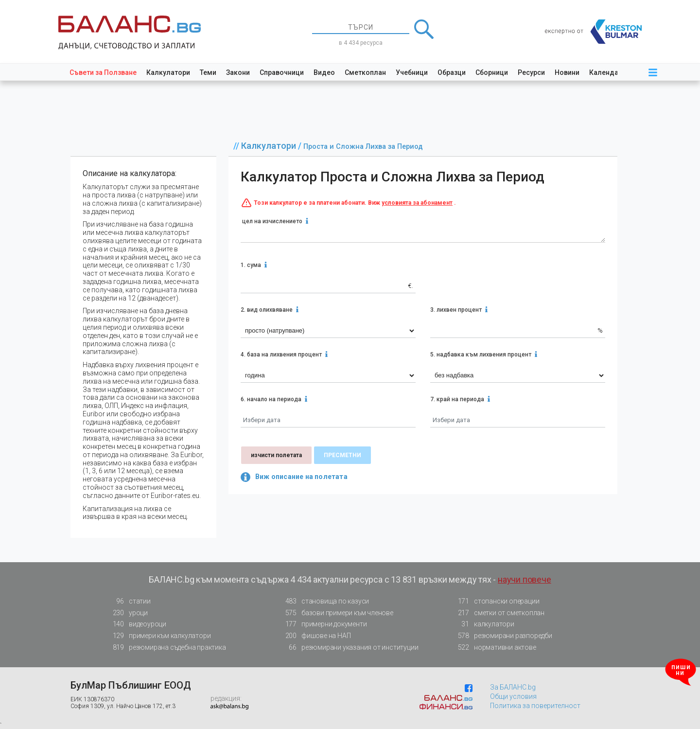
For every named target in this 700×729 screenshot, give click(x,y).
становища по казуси (324, 601)
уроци (127, 613)
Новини (567, 72)
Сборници (492, 72)
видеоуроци (137, 624)
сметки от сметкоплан (498, 613)
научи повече (525, 579)
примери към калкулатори (159, 636)
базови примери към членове (336, 613)
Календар (606, 72)
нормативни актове (494, 649)
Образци (452, 72)
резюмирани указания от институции (349, 648)
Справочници (282, 72)
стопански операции (496, 601)
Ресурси (531, 72)
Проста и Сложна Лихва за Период (363, 147)
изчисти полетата (276, 455)
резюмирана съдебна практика (166, 648)
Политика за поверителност (535, 706)
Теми (208, 72)
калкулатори (483, 624)
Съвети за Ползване (103, 72)
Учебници (412, 72)
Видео (324, 72)
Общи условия (513, 696)
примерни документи (323, 624)
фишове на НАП (315, 636)
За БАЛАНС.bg (513, 687)
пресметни (342, 455)
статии (129, 601)
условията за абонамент (417, 203)
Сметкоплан (365, 72)
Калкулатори (168, 72)
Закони (238, 72)
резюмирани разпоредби (502, 636)
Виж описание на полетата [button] (294, 477)
